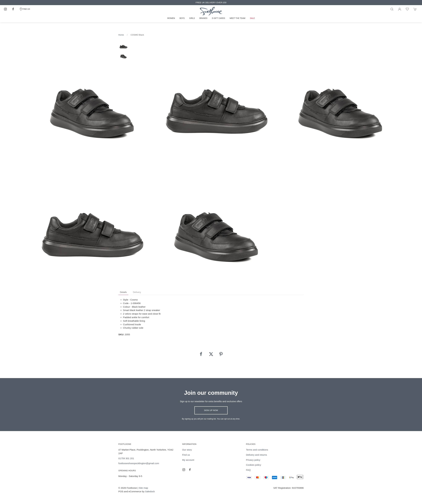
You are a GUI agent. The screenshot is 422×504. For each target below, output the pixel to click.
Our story (187, 450)
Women (171, 18)
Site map (143, 488)
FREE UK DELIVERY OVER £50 (211, 3)
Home (121, 35)
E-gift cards (219, 18)
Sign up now (211, 410)
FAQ (248, 470)
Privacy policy (253, 460)
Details (123, 292)
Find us (186, 455)
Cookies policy (254, 465)
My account (188, 460)
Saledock (150, 491)
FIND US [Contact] (25, 9)
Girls (192, 18)
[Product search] (392, 9)
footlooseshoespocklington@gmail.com (139, 463)
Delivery (137, 292)
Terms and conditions (257, 450)
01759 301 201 (126, 458)
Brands (203, 18)
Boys (182, 18)
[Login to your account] (400, 9)
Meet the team (237, 18)
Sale (252, 18)
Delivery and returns (256, 455)
